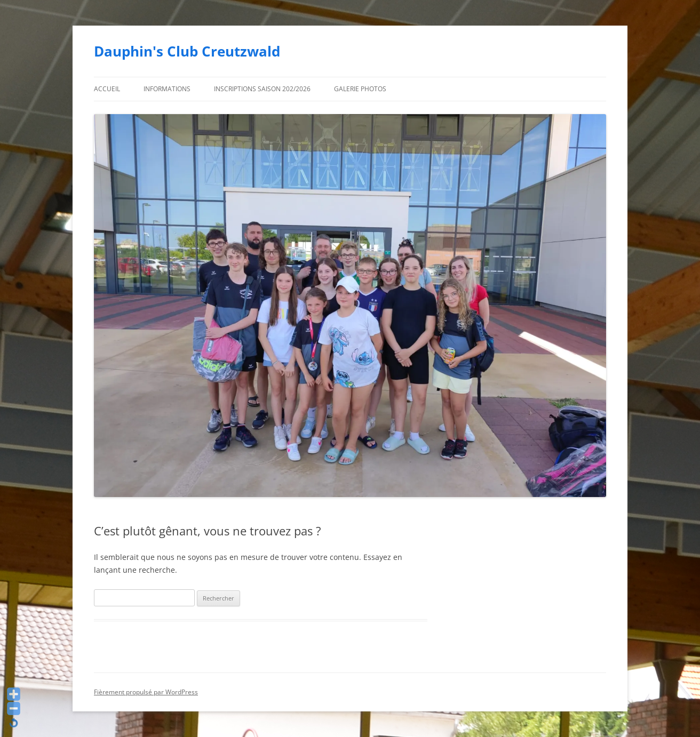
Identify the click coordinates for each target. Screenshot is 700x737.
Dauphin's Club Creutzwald (187, 51)
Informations (167, 89)
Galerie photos (360, 89)
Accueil (107, 89)
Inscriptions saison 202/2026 (262, 89)
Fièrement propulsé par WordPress (146, 692)
